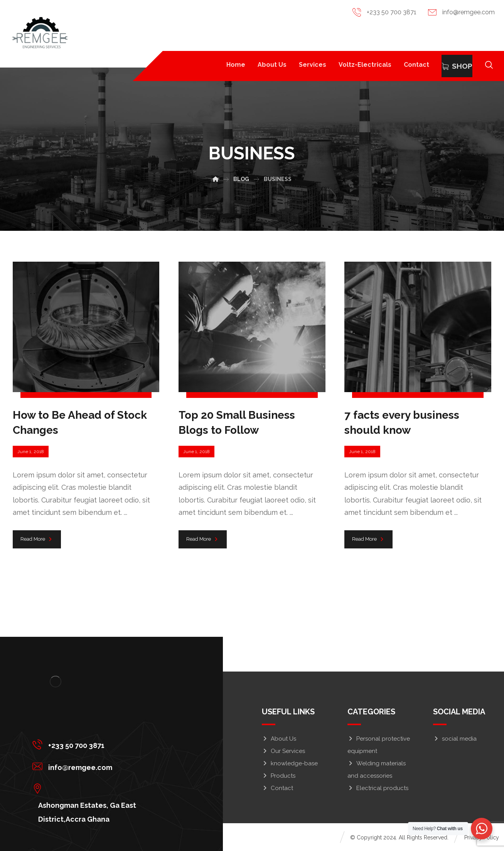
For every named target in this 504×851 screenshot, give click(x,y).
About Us (279, 739)
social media (455, 739)
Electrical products (378, 788)
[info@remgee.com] (108, 766)
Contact (277, 788)
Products (279, 776)
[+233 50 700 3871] (108, 744)
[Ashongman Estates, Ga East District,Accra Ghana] (108, 788)
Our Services (283, 751)
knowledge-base (290, 763)
